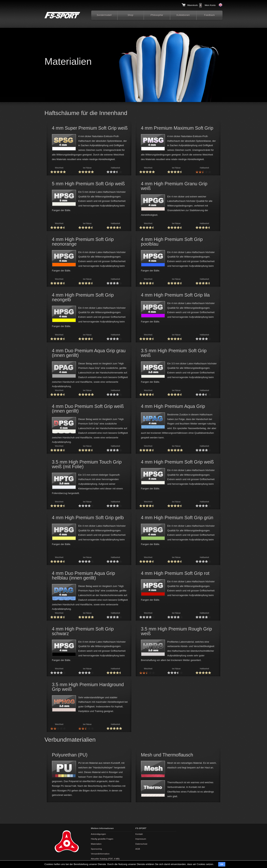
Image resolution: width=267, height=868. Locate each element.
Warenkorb (193, 5)
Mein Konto (210, 5)
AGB (138, 849)
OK (222, 864)
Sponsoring (96, 849)
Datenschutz (141, 844)
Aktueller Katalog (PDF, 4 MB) (105, 859)
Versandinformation (100, 854)
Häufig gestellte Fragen (102, 839)
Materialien (96, 844)
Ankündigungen (98, 834)
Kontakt (139, 834)
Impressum (141, 839)
